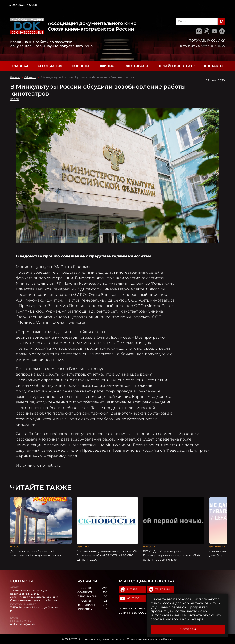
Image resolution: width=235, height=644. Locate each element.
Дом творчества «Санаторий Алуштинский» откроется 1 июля (35, 554)
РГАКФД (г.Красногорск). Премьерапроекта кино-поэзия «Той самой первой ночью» (172, 556)
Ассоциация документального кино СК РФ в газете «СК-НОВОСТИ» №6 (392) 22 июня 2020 (107, 556)
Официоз (107, 66)
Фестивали (137, 66)
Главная (20, 66)
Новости (80, 66)
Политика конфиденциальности (145, 609)
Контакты (214, 66)
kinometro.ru (48, 465)
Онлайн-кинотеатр (176, 66)
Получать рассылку (207, 40)
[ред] (14, 99)
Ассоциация (50, 66)
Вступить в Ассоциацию (202, 46)
